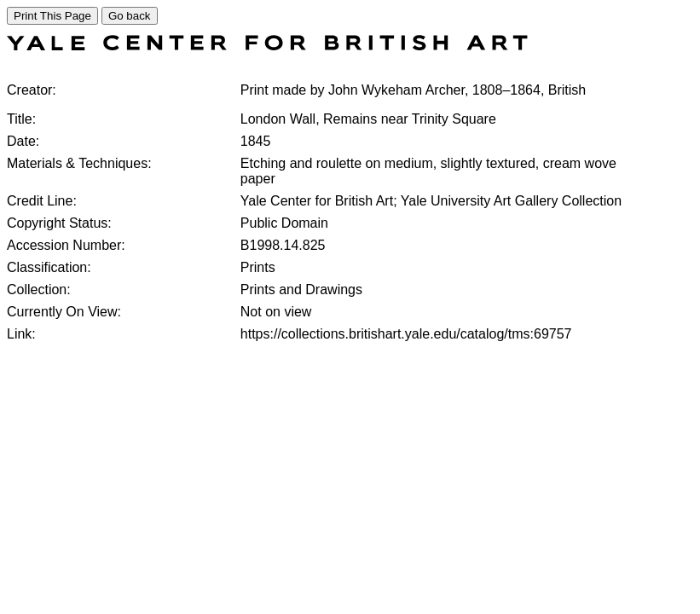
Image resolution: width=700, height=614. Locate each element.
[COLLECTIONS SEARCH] (267, 46)
